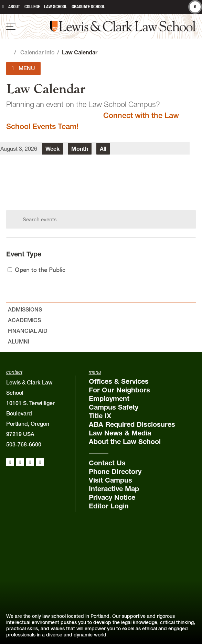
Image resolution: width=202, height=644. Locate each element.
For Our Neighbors (119, 390)
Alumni (19, 341)
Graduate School (88, 7)
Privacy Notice (112, 497)
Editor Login (109, 506)
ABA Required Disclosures (132, 424)
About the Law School (125, 442)
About (14, 7)
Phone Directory (115, 472)
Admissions (25, 309)
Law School (56, 7)
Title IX (100, 416)
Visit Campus (110, 480)
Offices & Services (119, 381)
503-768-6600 (24, 444)
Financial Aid (28, 331)
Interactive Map (114, 489)
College (32, 7)
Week (52, 149)
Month (80, 149)
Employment (109, 399)
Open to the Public (36, 269)
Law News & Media (120, 433)
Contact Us (107, 463)
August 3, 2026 (19, 149)
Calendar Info (37, 52)
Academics (24, 320)
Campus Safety (114, 407)
